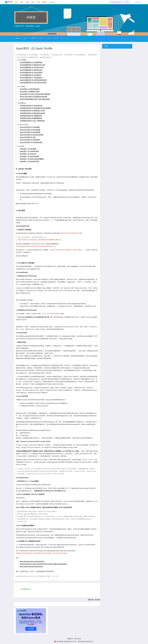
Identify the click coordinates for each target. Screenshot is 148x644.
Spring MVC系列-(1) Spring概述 (30, 127)
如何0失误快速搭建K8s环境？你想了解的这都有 (35, 99)
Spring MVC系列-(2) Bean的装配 (30, 130)
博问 (33, 2)
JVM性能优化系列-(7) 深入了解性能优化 (32, 121)
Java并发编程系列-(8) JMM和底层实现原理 (33, 80)
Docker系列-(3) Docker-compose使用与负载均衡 (35, 94)
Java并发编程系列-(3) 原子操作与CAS (32, 67)
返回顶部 (97, 600)
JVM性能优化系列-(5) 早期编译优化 (31, 116)
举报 (57, 576)
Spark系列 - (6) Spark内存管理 (29, 161)
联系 (42, 39)
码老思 (31, 17)
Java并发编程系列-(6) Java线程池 (30, 75)
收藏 (53, 576)
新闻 (27, 2)
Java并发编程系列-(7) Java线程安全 (31, 77)
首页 (26, 39)
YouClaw (52, 2)
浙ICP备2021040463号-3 (86, 641)
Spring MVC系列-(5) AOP (28, 137)
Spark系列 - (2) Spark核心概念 (29, 151)
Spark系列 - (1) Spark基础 (28, 149)
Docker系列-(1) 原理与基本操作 (30, 89)
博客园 (18, 39)
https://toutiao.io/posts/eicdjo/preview (31, 566)
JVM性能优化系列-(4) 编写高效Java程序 (32, 113)
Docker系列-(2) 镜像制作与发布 (30, 91)
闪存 (38, 2)
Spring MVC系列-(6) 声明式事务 (30, 140)
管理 (57, 39)
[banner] (8, 2)
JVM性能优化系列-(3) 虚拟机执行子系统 (32, 111)
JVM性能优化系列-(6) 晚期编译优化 (31, 118)
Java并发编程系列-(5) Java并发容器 (31, 72)
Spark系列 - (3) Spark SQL (28, 154)
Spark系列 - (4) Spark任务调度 (29, 156)
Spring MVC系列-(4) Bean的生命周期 (31, 135)
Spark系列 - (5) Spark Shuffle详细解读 (32, 159)
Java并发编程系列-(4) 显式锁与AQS (31, 70)
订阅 (49, 39)
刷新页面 (91, 600)
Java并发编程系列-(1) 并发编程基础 (31, 62)
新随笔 (34, 39)
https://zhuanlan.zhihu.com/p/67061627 (32, 561)
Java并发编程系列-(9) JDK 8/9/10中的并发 (33, 82)
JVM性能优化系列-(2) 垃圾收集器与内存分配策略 (35, 108)
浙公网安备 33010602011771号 (65, 641)
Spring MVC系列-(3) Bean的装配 (30, 132)
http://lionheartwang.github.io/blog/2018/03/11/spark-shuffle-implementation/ (43, 564)
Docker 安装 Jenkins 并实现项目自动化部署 (33, 97)
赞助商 (44, 2)
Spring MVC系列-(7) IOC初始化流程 (31, 142)
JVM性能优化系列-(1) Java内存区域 (31, 106)
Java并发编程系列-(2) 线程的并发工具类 (32, 65)
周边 (22, 2)
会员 (16, 2)
